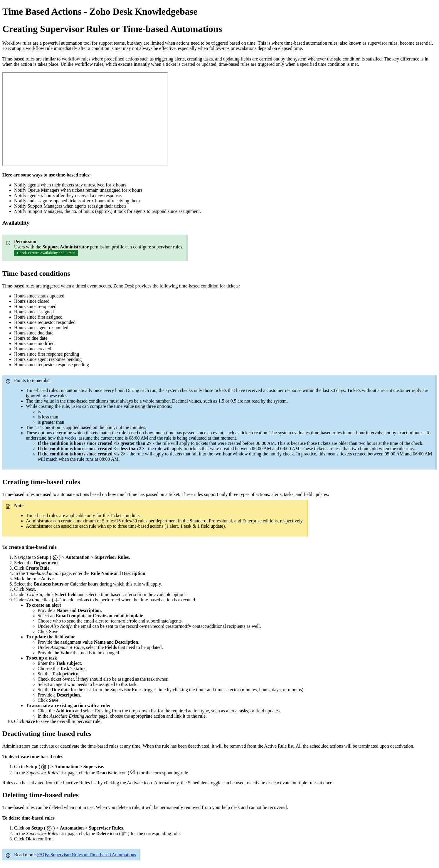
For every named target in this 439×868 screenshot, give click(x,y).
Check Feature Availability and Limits (46, 253)
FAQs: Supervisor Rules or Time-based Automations (86, 855)
